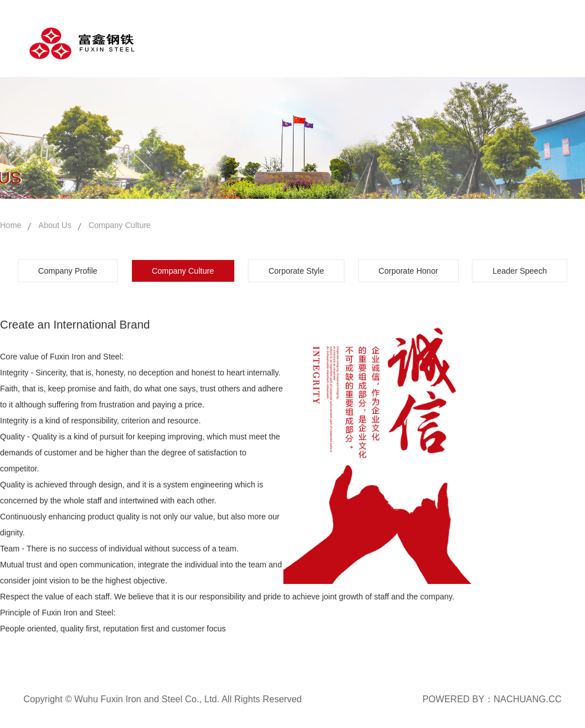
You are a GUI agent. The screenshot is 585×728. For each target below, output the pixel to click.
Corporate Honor (408, 271)
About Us (55, 225)
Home (11, 225)
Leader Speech (520, 271)
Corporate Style (296, 271)
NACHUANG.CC (528, 699)
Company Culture (120, 225)
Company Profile (68, 271)
